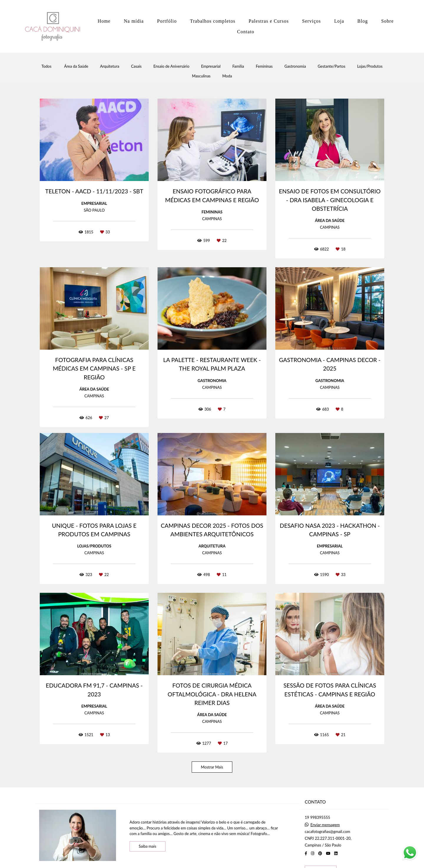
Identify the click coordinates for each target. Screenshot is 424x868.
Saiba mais (148, 846)
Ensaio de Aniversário (171, 66)
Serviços (312, 21)
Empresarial (211, 66)
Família (238, 66)
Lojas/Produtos (370, 66)
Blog (363, 21)
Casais (136, 66)
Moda (227, 76)
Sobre (387, 21)
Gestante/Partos (332, 66)
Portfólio (167, 21)
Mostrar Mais (212, 767)
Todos (47, 66)
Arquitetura (110, 66)
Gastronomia (295, 66)
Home (104, 21)
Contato (246, 32)
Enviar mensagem (325, 825)
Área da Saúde (76, 66)
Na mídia (134, 21)
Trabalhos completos (213, 21)
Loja (339, 21)
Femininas (264, 66)
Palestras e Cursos (269, 21)
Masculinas (201, 76)
